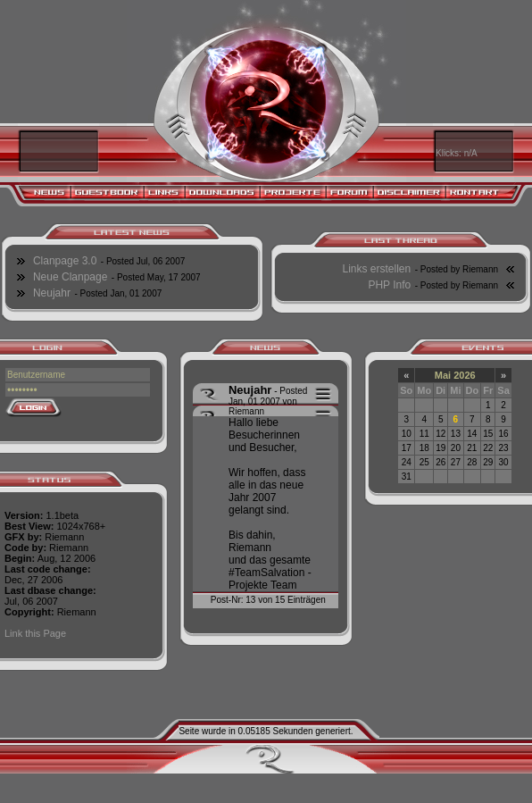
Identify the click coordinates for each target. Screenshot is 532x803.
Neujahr (52, 293)
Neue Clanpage (70, 277)
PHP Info (389, 285)
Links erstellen (377, 269)
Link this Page (35, 633)
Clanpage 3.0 (65, 261)
